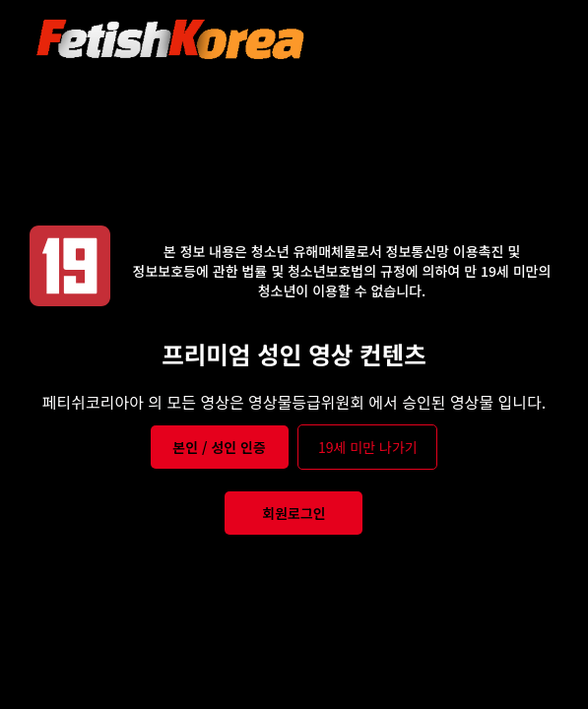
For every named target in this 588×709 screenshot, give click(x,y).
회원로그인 (294, 513)
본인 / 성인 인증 (219, 447)
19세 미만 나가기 (368, 447)
